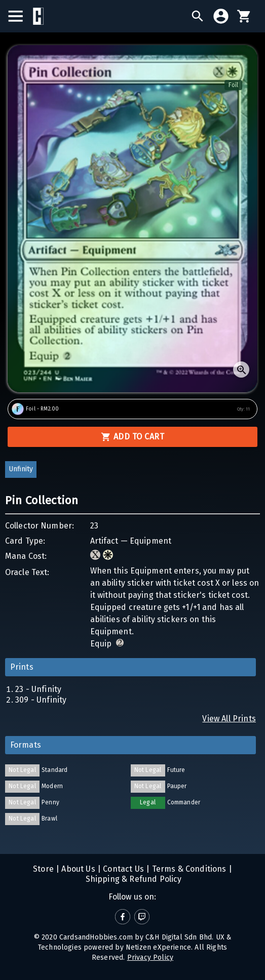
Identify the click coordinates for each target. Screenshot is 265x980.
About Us (77, 869)
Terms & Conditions (188, 869)
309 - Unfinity (41, 700)
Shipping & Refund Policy (132, 879)
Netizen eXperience (158, 947)
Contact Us (122, 869)
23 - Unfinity (38, 689)
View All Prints (229, 719)
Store (43, 869)
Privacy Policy (150, 957)
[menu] (21, 16)
